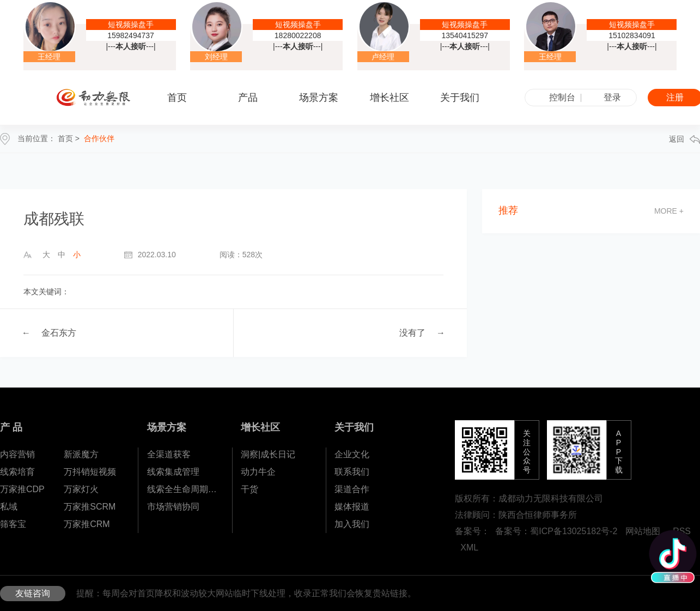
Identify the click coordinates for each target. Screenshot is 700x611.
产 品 (11, 427)
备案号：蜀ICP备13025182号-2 (556, 531)
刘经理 (216, 57)
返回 (684, 139)
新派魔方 (81, 454)
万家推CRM (87, 524)
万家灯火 (81, 489)
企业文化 (352, 454)
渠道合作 (352, 489)
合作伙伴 (99, 138)
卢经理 (383, 57)
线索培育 (17, 472)
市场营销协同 (173, 507)
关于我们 (354, 427)
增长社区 (260, 427)
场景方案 (167, 427)
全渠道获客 (169, 454)
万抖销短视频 (90, 472)
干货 (249, 489)
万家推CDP (22, 489)
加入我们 (352, 524)
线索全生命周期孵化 (184, 489)
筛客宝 (13, 524)
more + (669, 211)
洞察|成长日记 (268, 454)
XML (469, 548)
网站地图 (643, 531)
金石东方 (59, 333)
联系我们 (352, 472)
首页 (177, 98)
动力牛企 (258, 472)
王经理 (49, 57)
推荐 (508, 211)
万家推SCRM (90, 507)
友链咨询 (33, 593)
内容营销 (17, 454)
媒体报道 (352, 507)
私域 (9, 507)
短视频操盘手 (131, 25)
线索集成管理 (173, 472)
